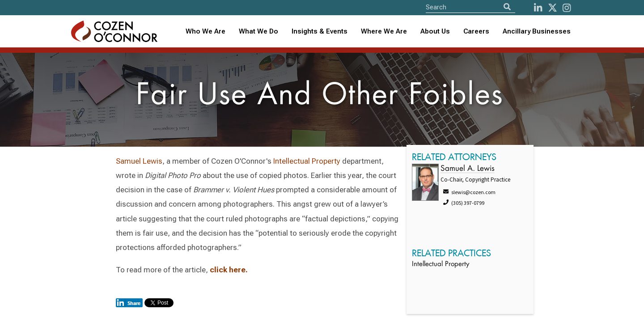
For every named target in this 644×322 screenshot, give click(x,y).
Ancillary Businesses (537, 31)
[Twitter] (553, 8)
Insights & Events (320, 31)
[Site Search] (470, 7)
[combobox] (320, 32)
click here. (229, 270)
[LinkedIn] (538, 8)
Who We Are (205, 31)
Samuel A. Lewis (468, 169)
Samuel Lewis (139, 161)
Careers (476, 31)
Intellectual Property (307, 161)
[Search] (507, 7)
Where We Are (384, 31)
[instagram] (567, 8)
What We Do (258, 31)
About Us (435, 31)
